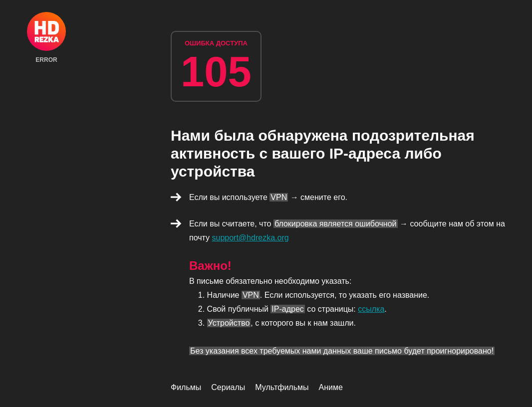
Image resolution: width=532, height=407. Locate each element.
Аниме (331, 387)
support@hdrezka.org (251, 238)
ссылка (371, 309)
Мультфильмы (282, 387)
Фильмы (186, 387)
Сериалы (228, 387)
